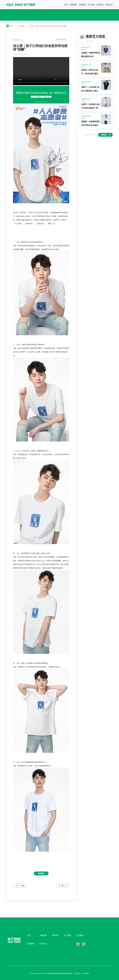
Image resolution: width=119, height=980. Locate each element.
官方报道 (21, 26)
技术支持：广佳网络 (82, 973)
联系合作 (43, 944)
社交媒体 (80, 935)
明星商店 (55, 935)
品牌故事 (43, 935)
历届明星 (31, 944)
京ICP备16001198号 (38, 973)
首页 (11, 26)
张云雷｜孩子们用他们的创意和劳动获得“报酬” (48, 26)
